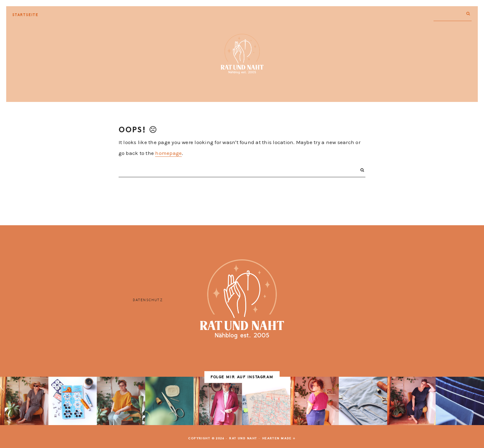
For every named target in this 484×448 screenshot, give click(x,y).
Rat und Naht (242, 54)
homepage (168, 153)
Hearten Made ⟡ (279, 438)
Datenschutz (148, 300)
